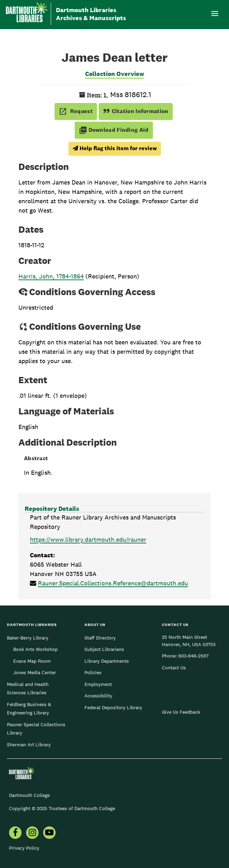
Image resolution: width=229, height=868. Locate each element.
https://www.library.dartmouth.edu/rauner (88, 539)
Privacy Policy (24, 848)
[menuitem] (15, 833)
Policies (93, 672)
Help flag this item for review (115, 148)
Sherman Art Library (29, 745)
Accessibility (98, 696)
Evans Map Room (32, 661)
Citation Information (136, 111)
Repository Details (52, 509)
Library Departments (107, 661)
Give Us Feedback (181, 712)
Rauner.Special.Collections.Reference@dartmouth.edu (113, 583)
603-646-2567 (193, 656)
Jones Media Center (35, 672)
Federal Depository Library (113, 707)
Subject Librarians (104, 649)
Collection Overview (115, 74)
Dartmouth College (29, 795)
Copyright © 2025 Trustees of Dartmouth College (62, 808)
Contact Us (174, 668)
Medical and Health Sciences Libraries (28, 688)
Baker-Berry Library (28, 638)
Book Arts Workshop (35, 649)
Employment (98, 684)
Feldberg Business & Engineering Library (29, 708)
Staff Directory (100, 638)
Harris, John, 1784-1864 (51, 276)
